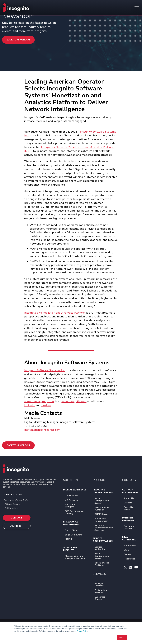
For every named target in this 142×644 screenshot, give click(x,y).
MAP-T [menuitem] (70, 539)
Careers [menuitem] (130, 503)
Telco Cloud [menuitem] (73, 531)
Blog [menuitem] (128, 550)
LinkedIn (30, 405)
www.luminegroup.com (39, 401)
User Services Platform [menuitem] (106, 509)
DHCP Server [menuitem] (103, 514)
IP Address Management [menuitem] (106, 520)
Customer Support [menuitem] (106, 598)
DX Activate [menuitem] (73, 500)
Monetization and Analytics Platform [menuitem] (76, 557)
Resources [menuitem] (131, 559)
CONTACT (17, 518)
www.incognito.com (74, 401)
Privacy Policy (82, 631)
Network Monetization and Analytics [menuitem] (106, 528)
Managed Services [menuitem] (106, 585)
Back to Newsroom (18, 40)
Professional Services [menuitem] (106, 592)
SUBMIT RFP (17, 526)
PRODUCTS (101, 480)
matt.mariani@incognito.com (42, 430)
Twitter (46, 405)
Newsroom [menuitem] (132, 546)
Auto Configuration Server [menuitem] (106, 501)
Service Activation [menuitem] (106, 548)
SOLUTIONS (71, 480)
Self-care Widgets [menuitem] (76, 506)
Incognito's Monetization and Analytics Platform (55, 313)
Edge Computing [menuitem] (76, 535)
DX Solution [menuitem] (73, 496)
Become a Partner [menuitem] (132, 528)
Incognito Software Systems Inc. (45, 370)
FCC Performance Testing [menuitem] (76, 513)
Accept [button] (122, 638)
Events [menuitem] (129, 555)
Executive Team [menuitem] (132, 509)
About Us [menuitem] (131, 499)
